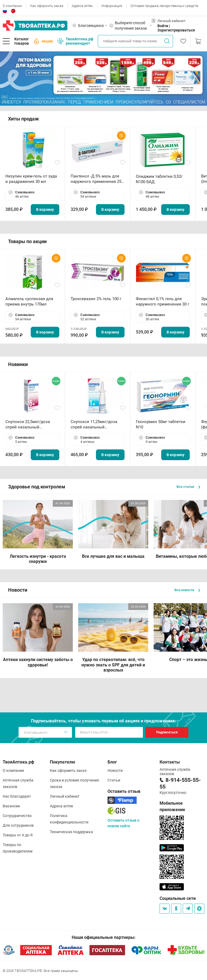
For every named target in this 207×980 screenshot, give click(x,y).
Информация (112, 6)
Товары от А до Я (18, 835)
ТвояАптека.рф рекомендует (75, 41)
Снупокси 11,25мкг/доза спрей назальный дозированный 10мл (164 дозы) (95, 425)
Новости (115, 770)
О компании (12, 6)
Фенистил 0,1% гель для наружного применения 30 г (163, 301)
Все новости (187, 590)
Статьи (114, 780)
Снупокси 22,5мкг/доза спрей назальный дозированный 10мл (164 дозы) (30, 425)
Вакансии (11, 806)
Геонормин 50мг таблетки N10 (161, 424)
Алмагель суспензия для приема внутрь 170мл (29, 301)
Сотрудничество (17, 816)
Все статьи (188, 487)
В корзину (45, 210)
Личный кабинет (65, 796)
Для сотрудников (18, 825)
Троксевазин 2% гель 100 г (96, 299)
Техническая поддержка (71, 832)
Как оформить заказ (47, 6)
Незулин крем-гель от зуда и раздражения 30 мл (31, 179)
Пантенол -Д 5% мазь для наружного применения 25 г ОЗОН (97, 179)
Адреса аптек (82, 6)
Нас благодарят (17, 796)
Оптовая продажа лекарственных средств (164, 6)
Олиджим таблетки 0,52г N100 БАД (159, 179)
